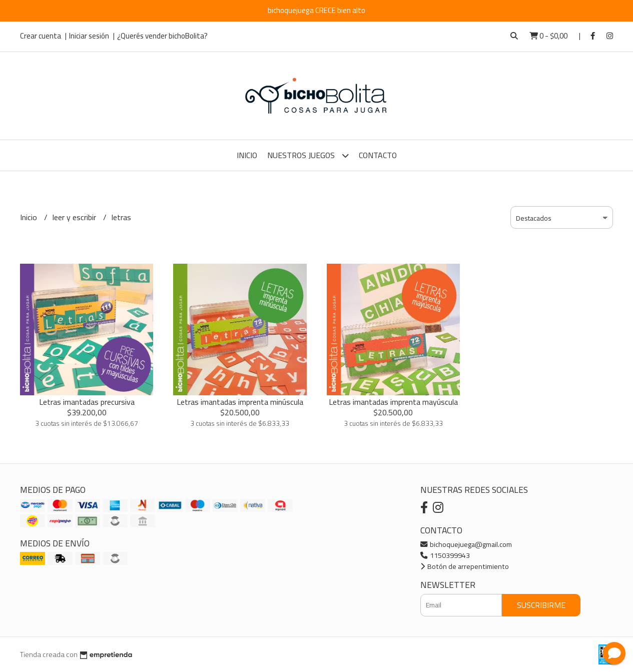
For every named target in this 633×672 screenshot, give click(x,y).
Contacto (378, 155)
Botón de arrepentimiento (465, 566)
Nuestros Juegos (308, 155)
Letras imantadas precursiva (87, 402)
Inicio (247, 155)
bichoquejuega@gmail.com (466, 544)
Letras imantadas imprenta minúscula (240, 402)
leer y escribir (75, 217)
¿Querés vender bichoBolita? (162, 36)
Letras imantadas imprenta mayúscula (393, 402)
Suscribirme (541, 605)
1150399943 (445, 555)
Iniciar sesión (89, 36)
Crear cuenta (41, 36)
